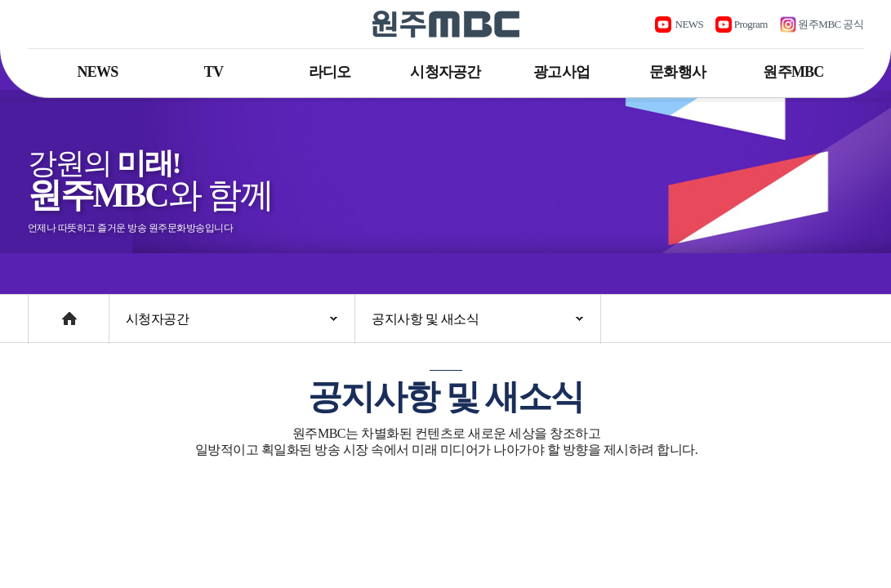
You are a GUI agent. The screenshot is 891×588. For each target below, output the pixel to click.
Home (44, 311)
